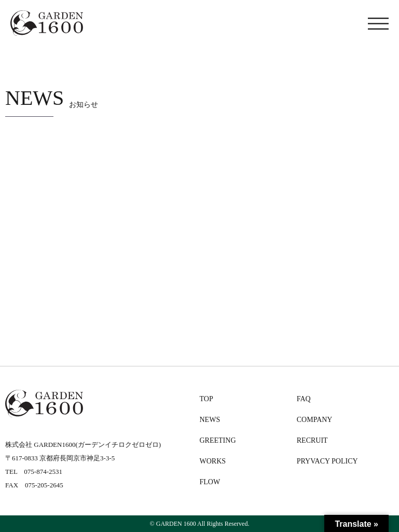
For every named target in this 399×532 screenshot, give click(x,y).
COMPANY (315, 420)
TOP (207, 399)
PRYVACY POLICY (327, 461)
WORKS (213, 461)
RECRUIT (312, 440)
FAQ (304, 399)
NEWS (210, 420)
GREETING (218, 440)
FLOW (210, 482)
